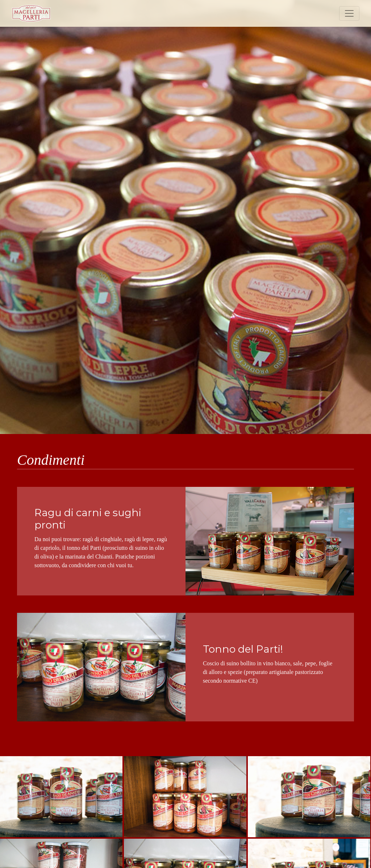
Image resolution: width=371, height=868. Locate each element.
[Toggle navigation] (349, 13)
